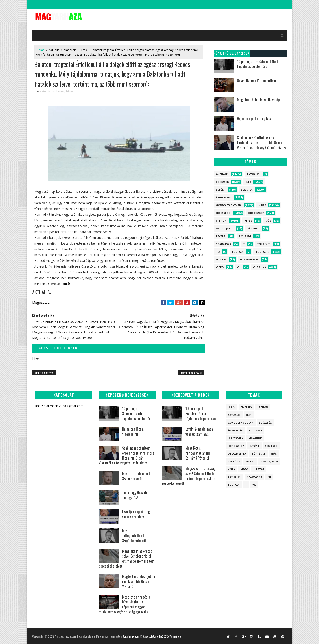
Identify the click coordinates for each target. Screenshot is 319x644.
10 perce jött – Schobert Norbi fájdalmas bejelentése (258, 64)
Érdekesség (224, 197)
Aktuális (54, 50)
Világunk (260, 267)
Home (41, 50)
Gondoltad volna (229, 205)
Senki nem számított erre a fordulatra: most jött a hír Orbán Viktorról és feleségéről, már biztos (261, 143)
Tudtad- (238, 252)
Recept (221, 236)
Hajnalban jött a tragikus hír (256, 119)
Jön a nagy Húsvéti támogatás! (135, 495)
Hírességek (224, 213)
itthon (221, 221)
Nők (268, 221)
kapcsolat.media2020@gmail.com (163, 636)
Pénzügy (254, 228)
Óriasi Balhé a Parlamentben (256, 80)
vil (239, 267)
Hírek (84, 50)
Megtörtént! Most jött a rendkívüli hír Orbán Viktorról (138, 581)
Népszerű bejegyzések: (232, 53)
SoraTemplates (131, 636)
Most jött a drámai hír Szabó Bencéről (137, 476)
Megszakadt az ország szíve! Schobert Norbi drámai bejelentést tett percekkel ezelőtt (127, 559)
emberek (70, 50)
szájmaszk (224, 244)
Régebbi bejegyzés (191, 373)
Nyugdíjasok (225, 228)
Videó (220, 267)
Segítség (245, 236)
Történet (264, 244)
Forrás (66, 284)
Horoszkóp (256, 213)
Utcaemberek (249, 259)
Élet (248, 182)
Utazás (221, 259)
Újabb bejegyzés (44, 373)
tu (218, 252)
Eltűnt (221, 190)
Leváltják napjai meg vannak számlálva (136, 514)
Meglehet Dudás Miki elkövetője (259, 100)
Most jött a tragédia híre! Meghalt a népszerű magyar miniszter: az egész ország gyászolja (124, 604)
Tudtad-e (262, 252)
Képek (248, 221)
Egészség (222, 182)
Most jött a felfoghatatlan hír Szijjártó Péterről (134, 536)
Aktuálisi (254, 174)
